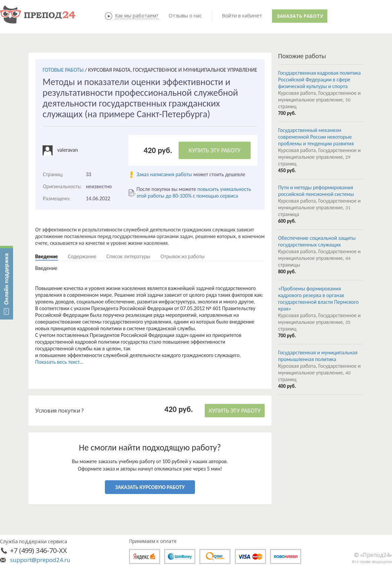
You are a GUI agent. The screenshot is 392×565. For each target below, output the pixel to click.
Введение (47, 256)
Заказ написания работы (164, 174)
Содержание (82, 256)
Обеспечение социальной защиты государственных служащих (317, 241)
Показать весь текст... (59, 362)
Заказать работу (300, 16)
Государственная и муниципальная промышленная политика (318, 356)
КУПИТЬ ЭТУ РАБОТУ (215, 150)
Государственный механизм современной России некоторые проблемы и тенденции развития (316, 137)
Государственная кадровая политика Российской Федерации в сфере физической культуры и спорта (319, 80)
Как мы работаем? (137, 15)
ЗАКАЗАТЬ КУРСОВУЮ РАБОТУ (150, 487)
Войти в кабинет (242, 15)
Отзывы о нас (185, 15)
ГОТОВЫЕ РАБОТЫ (63, 70)
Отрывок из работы (183, 256)
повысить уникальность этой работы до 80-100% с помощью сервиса (194, 192)
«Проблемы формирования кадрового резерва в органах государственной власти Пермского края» (318, 299)
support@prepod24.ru (40, 560)
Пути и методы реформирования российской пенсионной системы (316, 191)
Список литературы (128, 256)
